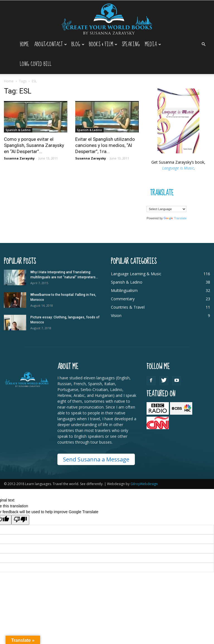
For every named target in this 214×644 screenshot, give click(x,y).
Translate (175, 218)
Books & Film (103, 44)
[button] (203, 44)
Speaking (131, 44)
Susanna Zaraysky (19, 158)
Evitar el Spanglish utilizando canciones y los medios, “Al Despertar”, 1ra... (105, 145)
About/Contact (50, 44)
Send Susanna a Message (96, 459)
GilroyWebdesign (144, 484)
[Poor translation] (20, 520)
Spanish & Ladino (18, 130)
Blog (78, 44)
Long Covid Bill (36, 64)
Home (24, 44)
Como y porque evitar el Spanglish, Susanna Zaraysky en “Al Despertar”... (34, 145)
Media (153, 44)
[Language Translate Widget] (166, 209)
